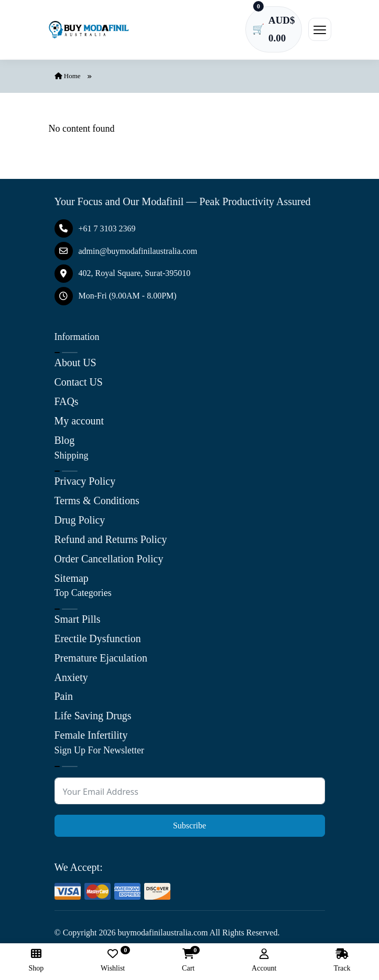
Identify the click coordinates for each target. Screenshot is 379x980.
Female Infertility (91, 729)
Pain (64, 691)
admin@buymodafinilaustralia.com (126, 253)
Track (342, 960)
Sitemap (72, 576)
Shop (36, 960)
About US (76, 365)
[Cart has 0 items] (272, 30)
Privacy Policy (85, 481)
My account (79, 421)
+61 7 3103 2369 (95, 231)
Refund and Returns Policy (111, 538)
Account (264, 960)
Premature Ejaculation (101, 654)
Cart (188, 960)
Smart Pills (78, 616)
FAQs (67, 402)
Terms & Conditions (97, 500)
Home (68, 78)
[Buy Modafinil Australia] (90, 30)
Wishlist (113, 960)
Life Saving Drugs (93, 710)
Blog (65, 440)
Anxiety (71, 673)
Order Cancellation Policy (109, 557)
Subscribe (189, 819)
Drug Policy (80, 519)
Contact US (79, 384)
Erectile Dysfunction (98, 635)
